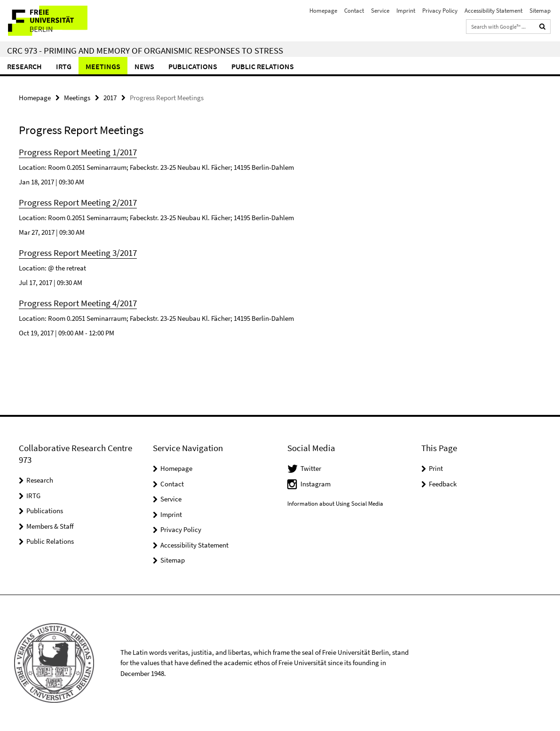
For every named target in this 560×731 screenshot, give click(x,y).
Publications (193, 66)
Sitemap (540, 11)
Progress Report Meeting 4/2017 (78, 303)
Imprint (406, 11)
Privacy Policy (440, 11)
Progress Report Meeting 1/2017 (78, 152)
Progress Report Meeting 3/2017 (78, 253)
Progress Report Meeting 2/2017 (78, 202)
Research (24, 66)
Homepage (323, 11)
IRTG (64, 66)
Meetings (103, 66)
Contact (354, 11)
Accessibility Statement (493, 11)
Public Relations (50, 541)
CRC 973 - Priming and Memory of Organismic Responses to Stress (145, 50)
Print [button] (436, 468)
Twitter (311, 468)
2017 (110, 98)
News (144, 66)
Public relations (263, 66)
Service (380, 11)
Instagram (315, 484)
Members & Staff (50, 526)
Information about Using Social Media (335, 504)
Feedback (443, 484)
